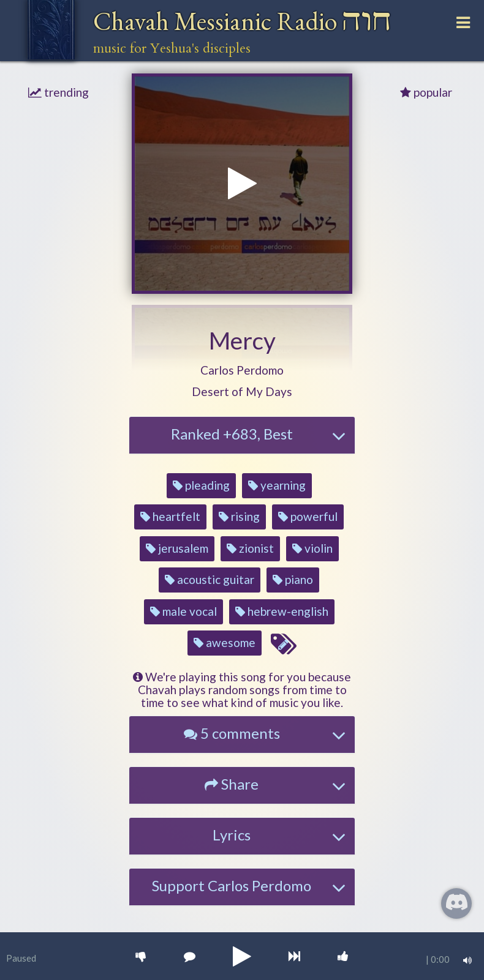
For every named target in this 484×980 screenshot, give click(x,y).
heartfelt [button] (170, 516)
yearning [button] (277, 485)
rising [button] (239, 516)
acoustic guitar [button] (210, 579)
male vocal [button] (183, 611)
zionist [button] (250, 548)
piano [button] (293, 579)
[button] (242, 371)
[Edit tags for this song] (283, 645)
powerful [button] (308, 516)
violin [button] (312, 548)
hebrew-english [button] (282, 611)
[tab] (242, 435)
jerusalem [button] (177, 548)
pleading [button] (201, 485)
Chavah (242, 21)
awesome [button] (225, 642)
